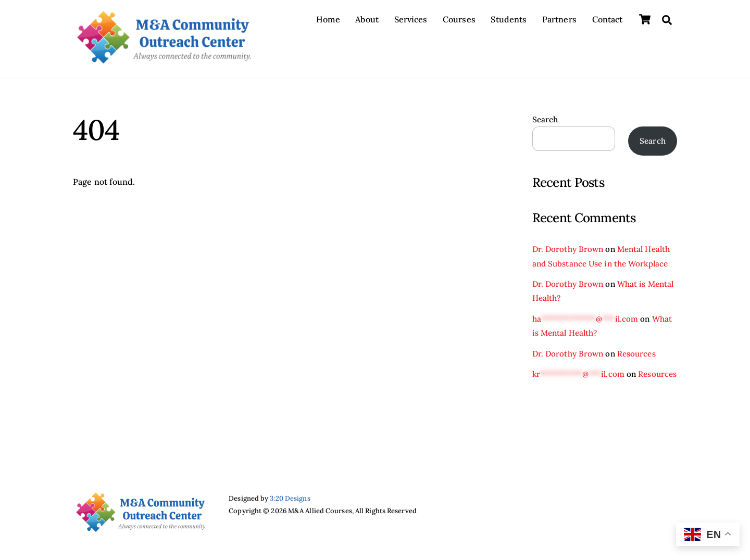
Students (509, 19)
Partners (559, 19)
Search (545, 119)
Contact (608, 19)
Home (328, 19)
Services (411, 19)
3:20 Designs (290, 498)
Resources (636, 354)
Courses (459, 19)
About (367, 19)
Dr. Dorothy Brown (568, 249)
